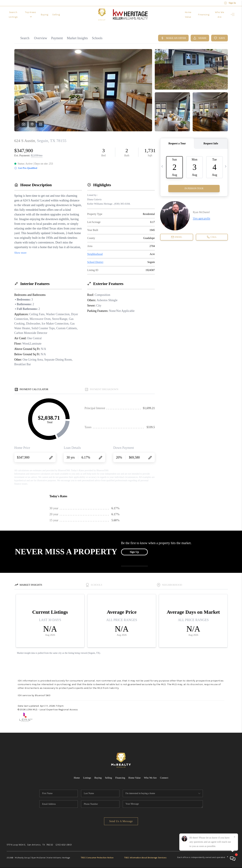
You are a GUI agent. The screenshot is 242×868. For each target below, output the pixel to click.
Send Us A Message (121, 819)
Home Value (186, 15)
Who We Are (219, 15)
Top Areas (35, 15)
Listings (87, 776)
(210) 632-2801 (64, 843)
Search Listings (15, 15)
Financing (202, 15)
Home (76, 776)
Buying (50, 15)
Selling (62, 15)
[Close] (234, 837)
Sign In (230, 3)
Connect (165, 776)
